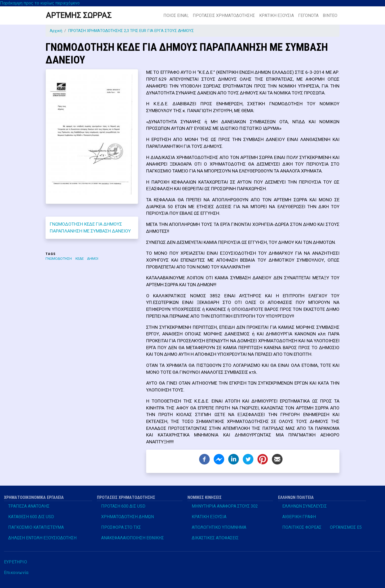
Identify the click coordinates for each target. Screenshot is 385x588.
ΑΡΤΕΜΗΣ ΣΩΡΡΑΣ (79, 15)
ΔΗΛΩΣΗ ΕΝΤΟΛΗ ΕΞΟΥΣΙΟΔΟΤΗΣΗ (42, 538)
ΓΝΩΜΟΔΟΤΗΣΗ (59, 258)
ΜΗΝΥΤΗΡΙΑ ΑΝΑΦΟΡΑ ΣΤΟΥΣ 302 (225, 506)
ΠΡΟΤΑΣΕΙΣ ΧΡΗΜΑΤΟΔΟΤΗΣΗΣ (224, 15)
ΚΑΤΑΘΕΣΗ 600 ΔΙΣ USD (31, 517)
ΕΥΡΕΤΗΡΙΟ (15, 562)
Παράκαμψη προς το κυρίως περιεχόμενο (40, 3)
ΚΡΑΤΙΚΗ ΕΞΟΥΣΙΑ (277, 15)
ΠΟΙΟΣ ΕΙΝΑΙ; (176, 15)
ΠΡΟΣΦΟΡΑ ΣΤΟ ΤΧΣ (121, 527)
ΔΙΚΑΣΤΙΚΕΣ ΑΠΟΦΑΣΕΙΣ (215, 538)
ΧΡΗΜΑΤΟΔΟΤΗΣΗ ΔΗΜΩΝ (127, 517)
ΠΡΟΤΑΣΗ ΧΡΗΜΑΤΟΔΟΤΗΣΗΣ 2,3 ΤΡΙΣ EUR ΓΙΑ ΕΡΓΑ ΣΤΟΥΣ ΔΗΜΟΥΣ (131, 31)
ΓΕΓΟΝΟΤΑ (308, 15)
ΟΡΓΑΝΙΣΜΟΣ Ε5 (346, 527)
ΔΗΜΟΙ (93, 258)
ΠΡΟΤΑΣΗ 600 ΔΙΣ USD (123, 506)
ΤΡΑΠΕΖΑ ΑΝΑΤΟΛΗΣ (29, 506)
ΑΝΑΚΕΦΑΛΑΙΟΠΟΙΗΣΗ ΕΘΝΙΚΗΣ (133, 538)
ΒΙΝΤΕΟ (330, 15)
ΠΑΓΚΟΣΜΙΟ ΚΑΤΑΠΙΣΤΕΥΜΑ (36, 527)
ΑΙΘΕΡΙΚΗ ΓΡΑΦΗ (299, 517)
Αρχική (56, 31)
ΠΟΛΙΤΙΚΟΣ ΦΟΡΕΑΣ (302, 527)
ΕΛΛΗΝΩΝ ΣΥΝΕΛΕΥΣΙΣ (305, 506)
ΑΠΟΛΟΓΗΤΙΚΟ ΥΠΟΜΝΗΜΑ (219, 527)
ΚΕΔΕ (80, 258)
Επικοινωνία (16, 573)
